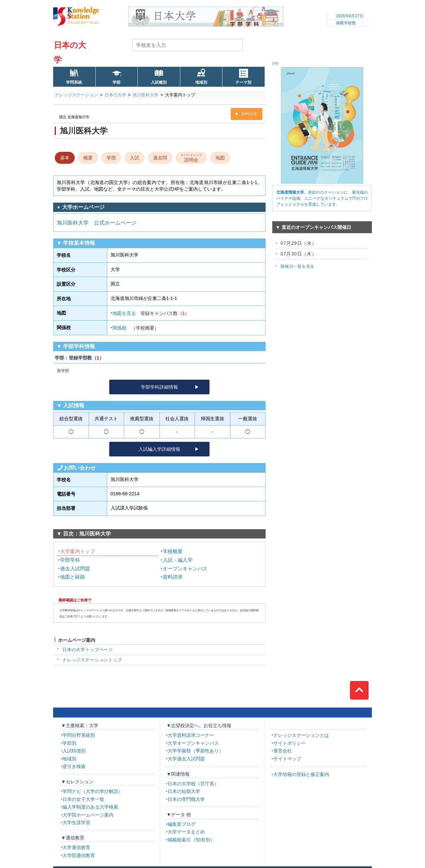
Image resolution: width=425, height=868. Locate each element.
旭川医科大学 (145, 95)
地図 (220, 158)
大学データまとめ (186, 832)
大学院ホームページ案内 (88, 815)
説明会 (191, 157)
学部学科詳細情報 (159, 387)
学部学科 (70, 560)
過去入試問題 (75, 569)
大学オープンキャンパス (193, 743)
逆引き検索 (74, 766)
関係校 (136, 328)
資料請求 (249, 114)
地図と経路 (73, 577)
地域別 (201, 82)
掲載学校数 (346, 23)
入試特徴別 (74, 751)
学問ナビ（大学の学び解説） (93, 791)
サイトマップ (287, 759)
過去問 (160, 158)
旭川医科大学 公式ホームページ (97, 223)
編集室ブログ (182, 824)
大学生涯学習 (76, 822)
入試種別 (159, 82)
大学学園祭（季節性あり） (196, 751)
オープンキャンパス (185, 569)
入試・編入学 (178, 560)
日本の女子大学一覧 (83, 799)
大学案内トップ (78, 551)
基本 (65, 158)
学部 (117, 82)
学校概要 (173, 551)
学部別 (69, 743)
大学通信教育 (76, 847)
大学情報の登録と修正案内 (301, 774)
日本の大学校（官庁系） (193, 784)
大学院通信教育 (79, 855)
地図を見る (151, 313)
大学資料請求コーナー (191, 735)
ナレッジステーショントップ (92, 660)
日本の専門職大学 (186, 799)
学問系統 (74, 82)
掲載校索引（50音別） (191, 840)
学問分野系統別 (79, 735)
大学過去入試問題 (186, 759)
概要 (88, 158)
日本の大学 (115, 95)
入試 (134, 158)
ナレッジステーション (76, 95)
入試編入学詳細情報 (159, 449)
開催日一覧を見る (297, 266)
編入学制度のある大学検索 (90, 807)
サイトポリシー (290, 743)
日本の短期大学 (184, 791)
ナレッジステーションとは (301, 735)
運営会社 (283, 751)
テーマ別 (243, 82)
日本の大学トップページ (88, 650)
